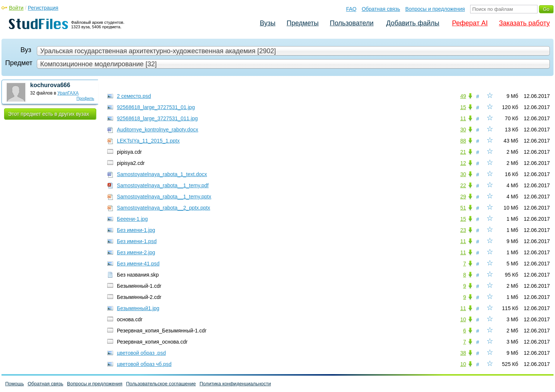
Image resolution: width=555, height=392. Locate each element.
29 (463, 197)
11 (463, 118)
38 (463, 353)
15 (463, 107)
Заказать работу (524, 23)
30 (463, 130)
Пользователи (352, 23)
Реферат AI (470, 23)
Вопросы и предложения (435, 9)
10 (463, 319)
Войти (16, 8)
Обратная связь (381, 9)
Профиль (86, 98)
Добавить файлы (413, 23)
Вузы (268, 23)
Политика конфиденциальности (235, 384)
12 (463, 163)
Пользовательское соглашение (161, 384)
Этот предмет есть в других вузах (49, 114)
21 (463, 152)
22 (463, 185)
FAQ (351, 9)
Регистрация (43, 8)
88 (463, 141)
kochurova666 (50, 85)
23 (463, 230)
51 (463, 208)
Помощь (15, 384)
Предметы (303, 23)
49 (463, 96)
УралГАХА (68, 93)
